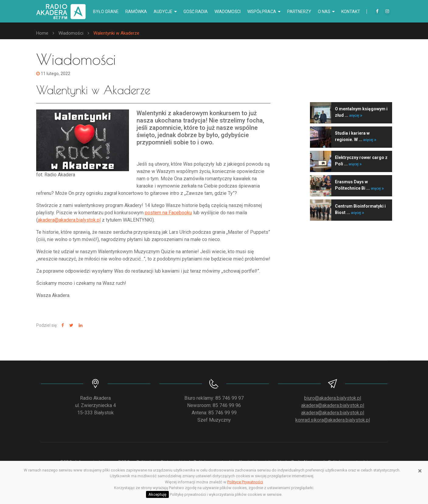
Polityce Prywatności (245, 482)
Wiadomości (228, 12)
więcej (356, 116)
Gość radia (196, 12)
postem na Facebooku (168, 213)
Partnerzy (299, 12)
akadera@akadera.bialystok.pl (69, 220)
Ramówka (136, 12)
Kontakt (351, 12)
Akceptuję (157, 494)
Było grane (106, 12)
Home (42, 33)
